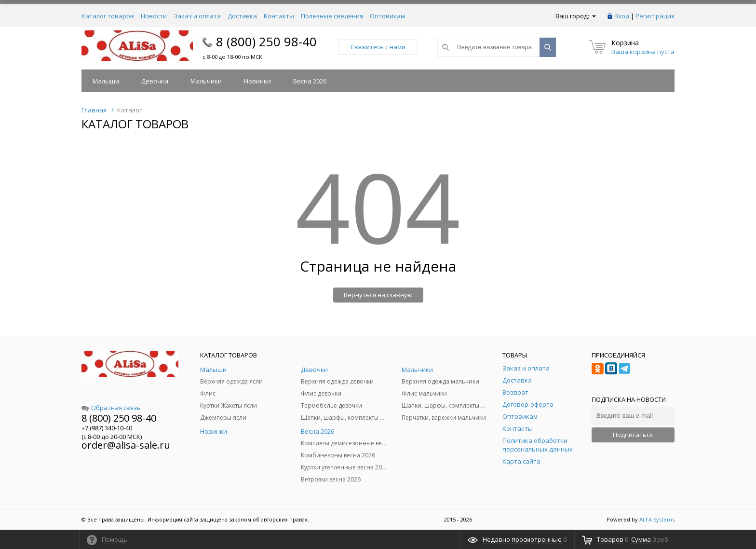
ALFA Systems (657, 519)
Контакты (279, 16)
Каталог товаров (108, 16)
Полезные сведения (332, 16)
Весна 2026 (310, 81)
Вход (622, 16)
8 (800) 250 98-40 (266, 41)
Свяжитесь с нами (378, 47)
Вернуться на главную (378, 295)
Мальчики (206, 81)
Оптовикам (387, 16)
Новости (154, 16)
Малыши (106, 81)
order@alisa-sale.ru (126, 445)
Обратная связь (111, 408)
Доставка (242, 16)
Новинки (257, 81)
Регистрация (655, 16)
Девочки (155, 81)
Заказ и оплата (197, 16)
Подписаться (633, 435)
